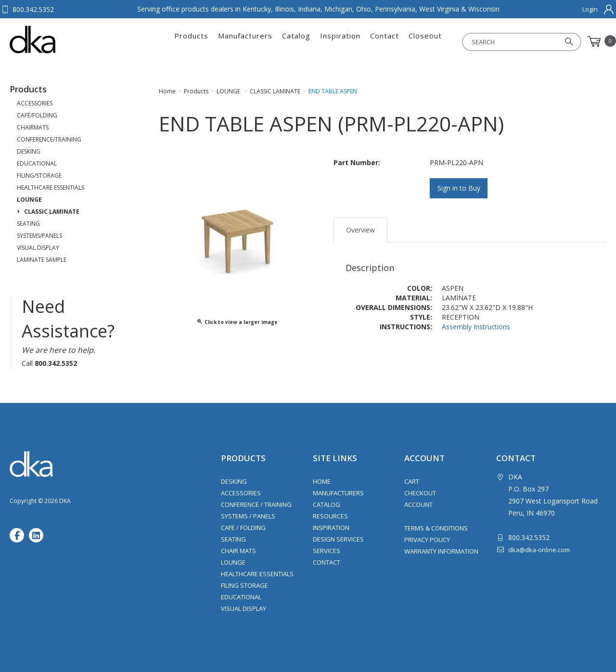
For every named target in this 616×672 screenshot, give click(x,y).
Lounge (233, 562)
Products (191, 41)
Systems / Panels (248, 516)
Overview (360, 230)
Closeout (425, 41)
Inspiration (340, 41)
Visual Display (244, 608)
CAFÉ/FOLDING (37, 115)
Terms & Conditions (436, 528)
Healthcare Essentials (257, 574)
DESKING (29, 151)
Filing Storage (244, 585)
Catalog (296, 41)
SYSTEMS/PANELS (39, 236)
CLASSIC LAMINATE (52, 212)
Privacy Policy (427, 540)
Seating (233, 539)
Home (322, 481)
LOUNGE (29, 200)
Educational (241, 597)
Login (590, 9)
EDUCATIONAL (37, 163)
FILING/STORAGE (39, 175)
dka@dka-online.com (539, 550)
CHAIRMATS (33, 127)
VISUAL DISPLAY (38, 248)
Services (327, 551)
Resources (330, 516)
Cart (412, 481)
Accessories (241, 493)
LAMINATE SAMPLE (42, 260)
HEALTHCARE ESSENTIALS (51, 187)
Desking (234, 481)
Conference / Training (256, 504)
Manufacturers (245, 41)
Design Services (338, 539)
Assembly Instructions (476, 327)
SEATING (28, 224)
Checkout (420, 493)
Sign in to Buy (459, 188)
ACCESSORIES (35, 103)
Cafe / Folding (243, 528)
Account (418, 504)
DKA (57, 39)
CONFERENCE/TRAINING (49, 139)
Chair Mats (238, 551)
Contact (385, 41)
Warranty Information (441, 551)
